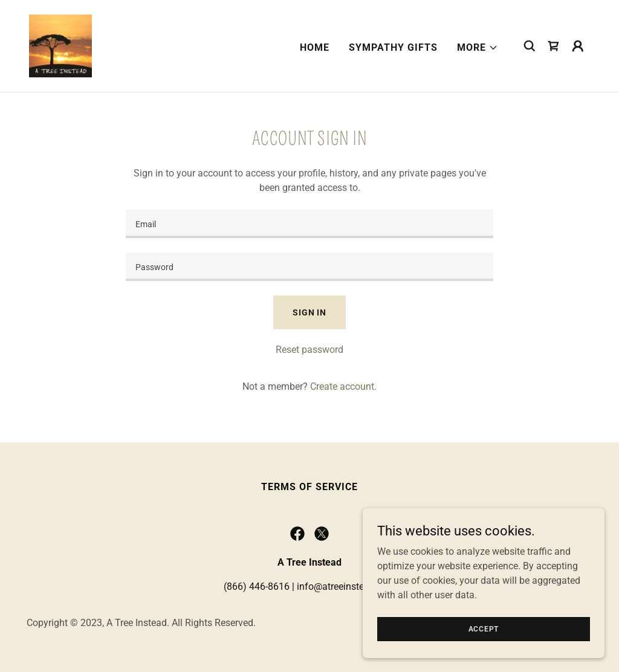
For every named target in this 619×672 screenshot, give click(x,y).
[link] (60, 45)
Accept (484, 628)
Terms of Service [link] (309, 487)
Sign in (309, 312)
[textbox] (309, 224)
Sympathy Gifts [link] (393, 47)
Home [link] (315, 47)
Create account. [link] (343, 386)
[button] (478, 48)
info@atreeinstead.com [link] (346, 586)
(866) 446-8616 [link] (257, 586)
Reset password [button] (309, 350)
